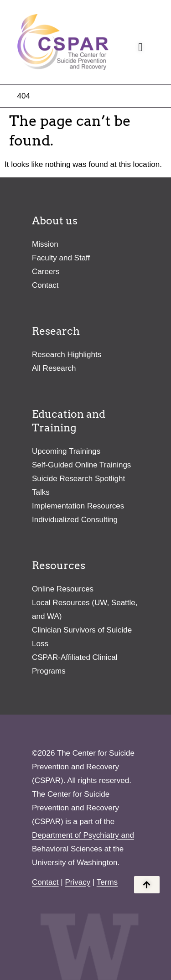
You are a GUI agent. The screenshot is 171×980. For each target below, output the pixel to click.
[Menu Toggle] (140, 47)
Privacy (78, 882)
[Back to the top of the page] (147, 885)
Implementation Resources (78, 506)
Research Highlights (67, 355)
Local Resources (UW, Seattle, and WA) (85, 609)
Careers (46, 272)
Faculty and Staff (61, 258)
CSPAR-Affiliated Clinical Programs (75, 664)
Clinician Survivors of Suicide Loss (82, 637)
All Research (54, 368)
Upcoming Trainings (66, 451)
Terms (107, 882)
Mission (45, 244)
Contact (45, 285)
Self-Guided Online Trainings (81, 465)
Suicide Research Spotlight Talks (78, 485)
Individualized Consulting (75, 520)
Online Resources (63, 589)
